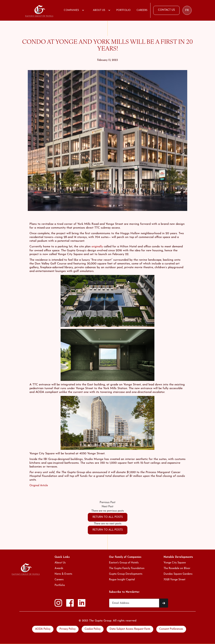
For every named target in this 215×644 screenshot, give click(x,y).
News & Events (63, 574)
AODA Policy (43, 629)
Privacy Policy (68, 629)
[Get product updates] (134, 603)
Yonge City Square (175, 563)
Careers (59, 580)
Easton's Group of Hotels (124, 563)
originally (97, 247)
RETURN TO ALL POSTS (108, 517)
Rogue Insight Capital (122, 580)
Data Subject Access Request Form (130, 629)
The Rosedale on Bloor (177, 568)
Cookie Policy (93, 629)
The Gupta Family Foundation (127, 568)
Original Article (39, 486)
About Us (60, 563)
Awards (59, 568)
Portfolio (60, 585)
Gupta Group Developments (126, 574)
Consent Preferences (171, 629)
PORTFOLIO (123, 10)
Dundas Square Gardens (178, 574)
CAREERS (142, 10)
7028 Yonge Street (174, 580)
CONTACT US (166, 10)
